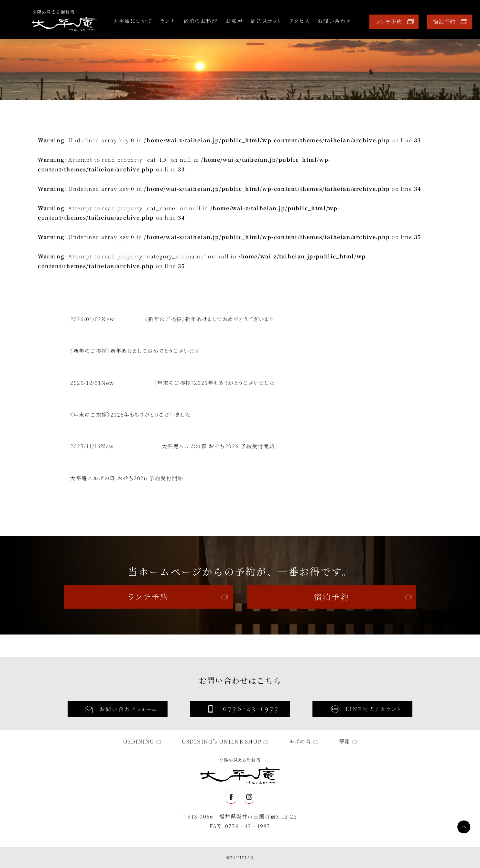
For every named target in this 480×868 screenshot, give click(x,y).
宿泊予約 (444, 22)
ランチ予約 (389, 22)
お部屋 (234, 21)
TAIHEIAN (242, 857)
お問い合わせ (334, 21)
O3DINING (139, 741)
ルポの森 (300, 741)
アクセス (299, 21)
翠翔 (345, 741)
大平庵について (133, 21)
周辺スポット (266, 21)
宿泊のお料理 (201, 21)
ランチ (168, 21)
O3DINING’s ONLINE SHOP (222, 741)
